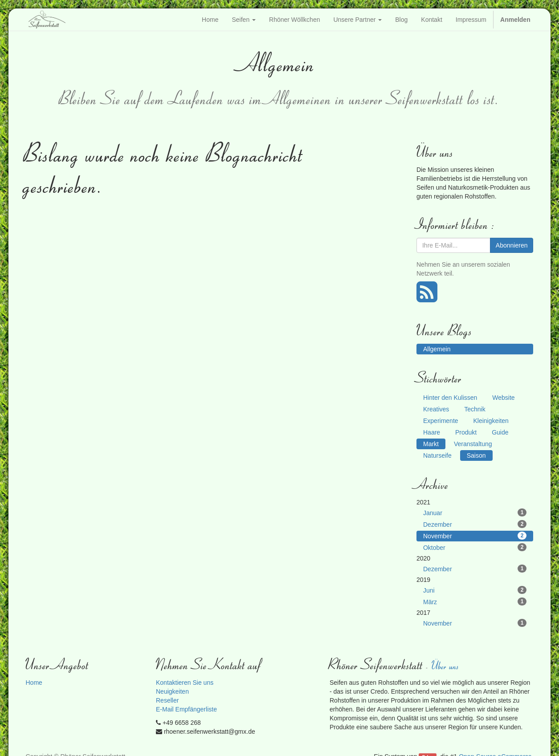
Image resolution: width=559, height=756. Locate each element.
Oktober (475, 547)
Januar (475, 512)
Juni (475, 590)
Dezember (475, 524)
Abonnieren (512, 245)
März (475, 602)
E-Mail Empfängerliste (186, 709)
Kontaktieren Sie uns (185, 683)
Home (34, 683)
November (475, 536)
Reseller (167, 700)
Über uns (446, 665)
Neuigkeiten (172, 691)
